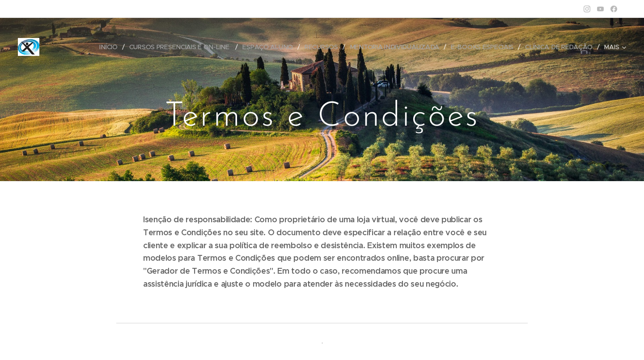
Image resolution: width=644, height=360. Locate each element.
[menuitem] (110, 47)
